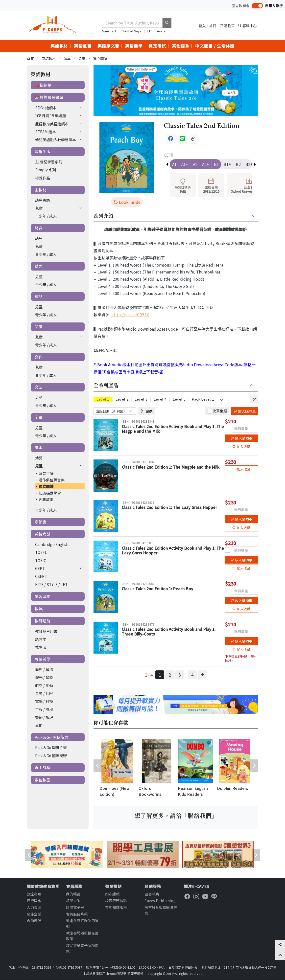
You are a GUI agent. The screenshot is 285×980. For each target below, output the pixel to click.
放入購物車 (245, 411)
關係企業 (34, 914)
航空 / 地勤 (44, 685)
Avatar (162, 31)
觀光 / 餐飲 (44, 677)
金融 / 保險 (44, 693)
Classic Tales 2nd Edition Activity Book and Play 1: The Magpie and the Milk (173, 429)
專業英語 (43, 659)
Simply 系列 (46, 170)
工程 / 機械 (44, 709)
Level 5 (179, 399)
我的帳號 (73, 894)
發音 (39, 228)
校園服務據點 (116, 900)
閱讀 (39, 326)
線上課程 (43, 767)
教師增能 (43, 621)
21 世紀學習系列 (49, 162)
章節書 (41, 522)
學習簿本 (43, 596)
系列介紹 (103, 216)
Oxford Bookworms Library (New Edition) (151, 792)
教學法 (41, 647)
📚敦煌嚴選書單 (49, 97)
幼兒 (39, 238)
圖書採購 (152, 894)
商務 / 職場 (44, 669)
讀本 (67, 58)
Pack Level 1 (203, 399)
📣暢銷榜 (43, 85)
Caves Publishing (160, 900)
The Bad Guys (132, 31)
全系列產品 (106, 386)
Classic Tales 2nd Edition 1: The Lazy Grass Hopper (169, 507)
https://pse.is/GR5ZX (130, 315)
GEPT (40, 568)
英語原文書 (108, 46)
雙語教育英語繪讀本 (52, 124)
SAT (150, 31)
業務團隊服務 (116, 907)
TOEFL (41, 552)
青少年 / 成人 (46, 216)
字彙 (39, 417)
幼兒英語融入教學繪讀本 (56, 139)
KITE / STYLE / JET (51, 584)
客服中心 (247, 26)
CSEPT (41, 576)
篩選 (147, 411)
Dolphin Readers (233, 788)
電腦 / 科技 (44, 701)
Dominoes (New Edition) (115, 791)
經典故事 (46, 499)
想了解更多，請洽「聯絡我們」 (176, 816)
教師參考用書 (46, 631)
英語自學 (134, 46)
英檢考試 (43, 534)
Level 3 (141, 399)
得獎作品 (43, 178)
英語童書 (83, 46)
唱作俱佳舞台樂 (52, 480)
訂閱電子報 (75, 907)
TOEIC (41, 560)
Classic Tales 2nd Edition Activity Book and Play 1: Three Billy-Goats (169, 631)
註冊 (213, 26)
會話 (39, 296)
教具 (39, 609)
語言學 (41, 639)
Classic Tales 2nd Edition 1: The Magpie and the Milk (171, 467)
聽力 (39, 266)
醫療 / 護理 (44, 717)
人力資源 (34, 907)
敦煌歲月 (34, 894)
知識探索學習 (50, 493)
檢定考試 (157, 46)
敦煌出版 (43, 151)
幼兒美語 (43, 200)
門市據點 (112, 894)
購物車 (227, 26)
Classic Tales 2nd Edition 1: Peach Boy (157, 589)
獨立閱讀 (100, 58)
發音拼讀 (46, 473)
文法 (39, 387)
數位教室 (43, 780)
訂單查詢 (73, 900)
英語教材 (59, 46)
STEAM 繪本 (46, 132)
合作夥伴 (34, 921)
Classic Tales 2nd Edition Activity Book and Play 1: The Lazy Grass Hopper (173, 550)
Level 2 (122, 399)
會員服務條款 (77, 914)
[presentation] (97, 766)
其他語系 (181, 46)
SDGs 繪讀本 (46, 108)
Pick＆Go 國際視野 (51, 755)
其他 (39, 725)
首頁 (30, 58)
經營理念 (34, 900)
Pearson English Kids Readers (193, 791)
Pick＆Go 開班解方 (52, 737)
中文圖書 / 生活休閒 (215, 46)
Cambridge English (52, 544)
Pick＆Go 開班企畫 (51, 747)
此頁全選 (220, 410)
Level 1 (103, 399)
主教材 (41, 190)
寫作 (39, 357)
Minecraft (109, 31)
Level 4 (160, 399)
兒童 (82, 58)
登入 (202, 26)
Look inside (127, 202)
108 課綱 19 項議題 (50, 115)
